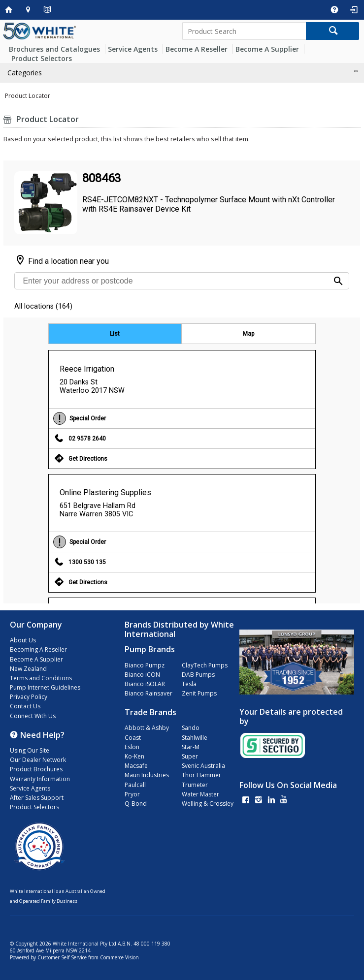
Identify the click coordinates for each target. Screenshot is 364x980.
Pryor (132, 794)
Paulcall (135, 785)
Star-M (191, 747)
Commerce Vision (119, 957)
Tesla (189, 684)
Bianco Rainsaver (149, 693)
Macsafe (136, 766)
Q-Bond (136, 804)
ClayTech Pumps (205, 665)
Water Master (200, 794)
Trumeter (195, 785)
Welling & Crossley (208, 804)
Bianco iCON (142, 675)
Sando (191, 728)
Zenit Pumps (199, 693)
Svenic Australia (203, 766)
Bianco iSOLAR (145, 684)
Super (190, 756)
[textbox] (244, 31)
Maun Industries (147, 775)
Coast (133, 738)
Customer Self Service (62, 957)
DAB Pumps (198, 675)
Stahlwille (195, 738)
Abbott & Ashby (147, 728)
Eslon (132, 747)
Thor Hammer (201, 775)
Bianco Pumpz (145, 665)
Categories (25, 73)
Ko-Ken (134, 756)
